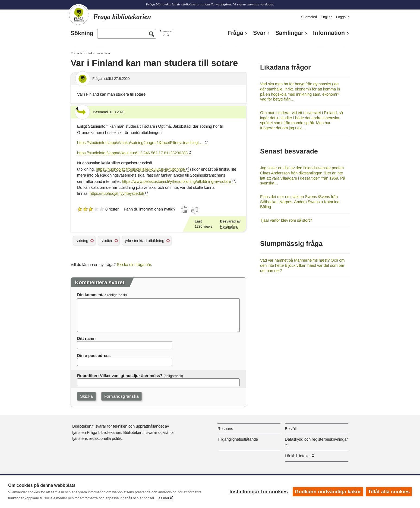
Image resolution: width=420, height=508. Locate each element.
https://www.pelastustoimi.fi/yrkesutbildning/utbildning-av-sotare (176, 181)
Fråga (235, 33)
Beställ (291, 429)
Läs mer (163, 498)
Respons (225, 429)
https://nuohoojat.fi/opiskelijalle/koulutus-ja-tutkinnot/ (140, 169)
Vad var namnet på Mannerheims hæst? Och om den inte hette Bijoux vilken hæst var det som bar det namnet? (302, 265)
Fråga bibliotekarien (85, 53)
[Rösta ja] (184, 209)
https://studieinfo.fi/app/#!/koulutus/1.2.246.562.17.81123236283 (132, 153)
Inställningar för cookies (259, 492)
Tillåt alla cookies (389, 492)
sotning (82, 241)
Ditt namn (86, 338)
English (326, 17)
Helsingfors (229, 226)
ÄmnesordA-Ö (166, 33)
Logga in (343, 17)
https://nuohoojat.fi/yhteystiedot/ (117, 193)
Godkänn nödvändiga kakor (328, 492)
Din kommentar (92, 295)
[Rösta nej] (194, 211)
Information (329, 33)
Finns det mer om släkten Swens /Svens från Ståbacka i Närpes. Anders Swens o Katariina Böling (300, 202)
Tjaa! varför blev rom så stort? (286, 220)
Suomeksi (309, 17)
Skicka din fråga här (134, 264)
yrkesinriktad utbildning (145, 241)
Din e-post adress (94, 355)
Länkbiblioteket (298, 456)
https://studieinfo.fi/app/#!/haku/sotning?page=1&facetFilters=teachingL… (140, 142)
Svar (259, 33)
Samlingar (289, 33)
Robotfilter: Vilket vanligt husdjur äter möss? (120, 376)
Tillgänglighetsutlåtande (238, 439)
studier (107, 241)
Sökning (82, 33)
